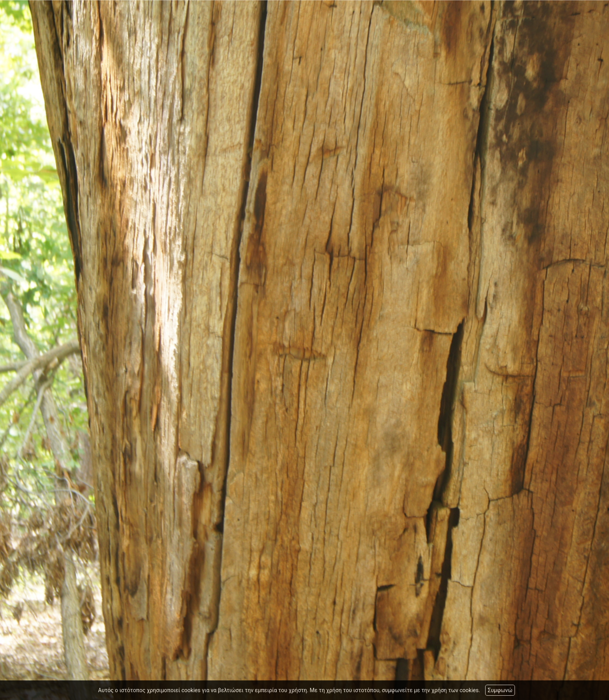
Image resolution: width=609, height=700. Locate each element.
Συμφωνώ (500, 690)
